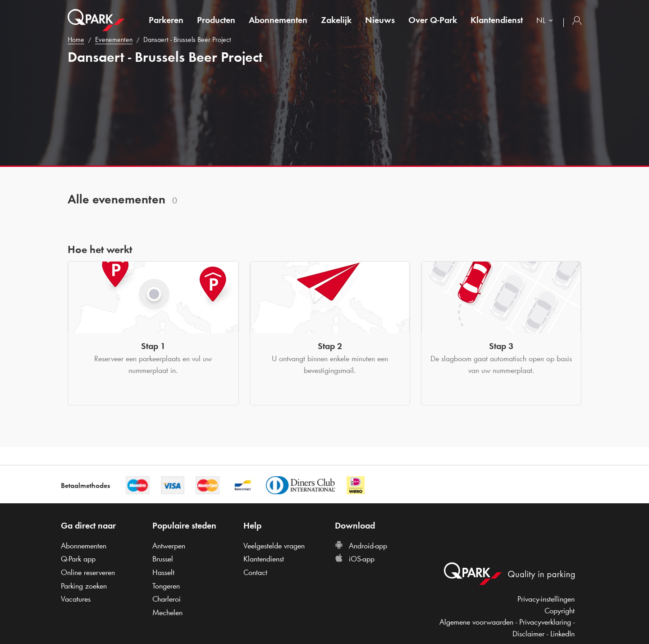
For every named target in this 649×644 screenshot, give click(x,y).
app (78, 559)
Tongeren (166, 586)
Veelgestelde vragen (274, 546)
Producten (216, 20)
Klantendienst (497, 20)
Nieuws (380, 20)
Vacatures (76, 599)
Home (76, 39)
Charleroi (167, 599)
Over (433, 20)
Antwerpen (169, 546)
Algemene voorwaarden (476, 622)
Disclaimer (528, 634)
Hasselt (163, 572)
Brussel (163, 559)
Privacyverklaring (545, 622)
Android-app (361, 546)
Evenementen (114, 39)
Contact (255, 572)
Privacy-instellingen (546, 599)
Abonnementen (278, 20)
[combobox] (546, 21)
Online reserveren (88, 572)
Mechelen (167, 612)
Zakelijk (336, 20)
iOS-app (355, 559)
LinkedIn (562, 634)
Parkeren (166, 20)
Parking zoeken (84, 586)
